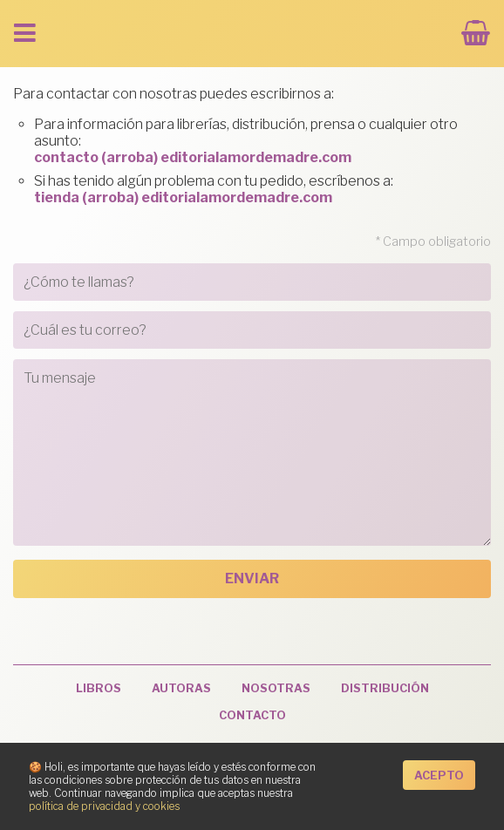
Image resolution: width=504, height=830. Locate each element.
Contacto (252, 715)
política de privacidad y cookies (104, 806)
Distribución (385, 688)
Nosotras (276, 688)
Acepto (439, 776)
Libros (99, 688)
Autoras (181, 688)
